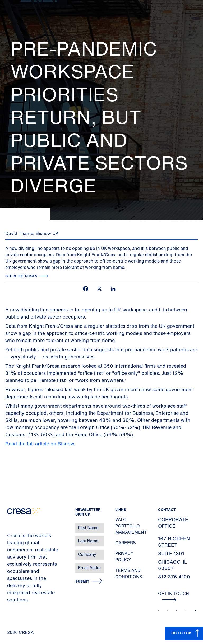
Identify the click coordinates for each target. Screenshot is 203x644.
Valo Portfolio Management (131, 526)
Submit (82, 581)
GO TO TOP (181, 633)
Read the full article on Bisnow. (41, 444)
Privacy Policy (124, 556)
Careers (126, 543)
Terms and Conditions (129, 573)
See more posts (21, 276)
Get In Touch (174, 596)
